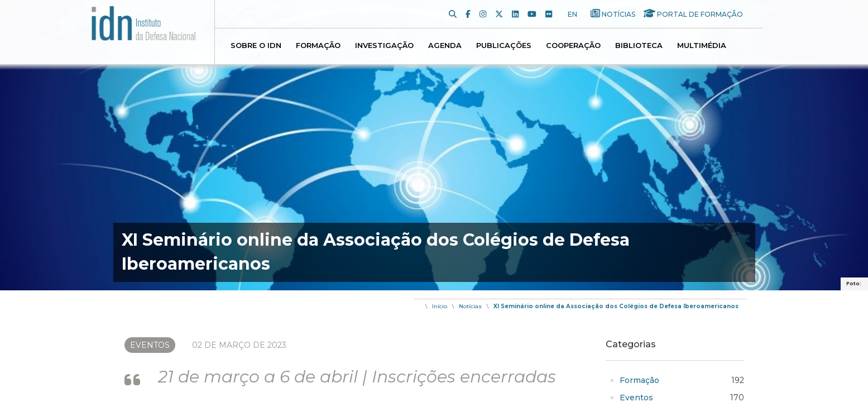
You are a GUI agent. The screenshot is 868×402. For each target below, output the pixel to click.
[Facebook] (473, 14)
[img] (434, 145)
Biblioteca (639, 45)
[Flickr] (553, 14)
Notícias (618, 14)
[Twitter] (503, 14)
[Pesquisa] (457, 14)
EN (572, 14)
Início (440, 306)
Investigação (384, 45)
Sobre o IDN (256, 45)
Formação (318, 45)
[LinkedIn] (520, 14)
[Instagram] (487, 14)
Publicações (504, 45)
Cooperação (573, 45)
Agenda (445, 45)
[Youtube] (536, 14)
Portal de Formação (700, 14)
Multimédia (702, 45)
